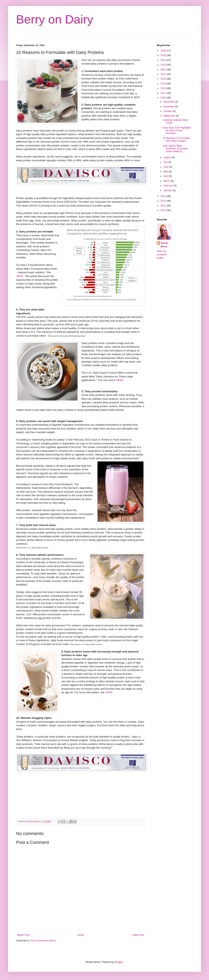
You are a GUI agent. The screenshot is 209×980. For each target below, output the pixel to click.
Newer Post (23, 935)
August (168, 157)
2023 (164, 65)
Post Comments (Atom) (43, 941)
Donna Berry (164, 245)
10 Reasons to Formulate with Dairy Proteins (176, 140)
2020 (164, 79)
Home (81, 935)
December (169, 102)
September (170, 116)
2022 (164, 70)
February (169, 186)
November (169, 107)
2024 (164, 60)
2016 (164, 98)
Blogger (119, 962)
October (168, 111)
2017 (164, 93)
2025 (164, 55)
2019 (164, 84)
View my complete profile (162, 255)
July (166, 162)
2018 (164, 88)
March (167, 181)
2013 (164, 206)
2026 (164, 51)
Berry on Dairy (55, 19)
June (166, 167)
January (168, 190)
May (166, 172)
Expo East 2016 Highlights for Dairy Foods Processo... (177, 131)
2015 (164, 196)
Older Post (138, 935)
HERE (20, 276)
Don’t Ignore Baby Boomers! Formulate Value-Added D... (175, 149)
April (166, 176)
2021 (164, 74)
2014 (164, 201)
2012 (164, 210)
